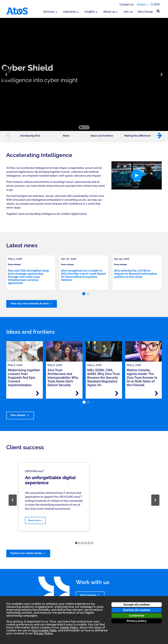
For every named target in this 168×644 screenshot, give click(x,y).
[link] (31, 273)
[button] (6, 74)
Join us (128, 12)
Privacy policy (137, 621)
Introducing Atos (30, 136)
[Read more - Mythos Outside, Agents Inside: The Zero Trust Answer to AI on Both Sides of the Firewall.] (156, 393)
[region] (84, 74)
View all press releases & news (30, 303)
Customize (137, 615)
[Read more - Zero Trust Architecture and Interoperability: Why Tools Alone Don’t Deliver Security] (77, 393)
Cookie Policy (69, 627)
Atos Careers (88, 595)
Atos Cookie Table (44, 630)
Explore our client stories (26, 553)
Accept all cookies (137, 604)
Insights (90, 12)
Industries (70, 12)
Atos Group (145, 12)
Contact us (127, 4)
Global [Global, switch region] (141, 4)
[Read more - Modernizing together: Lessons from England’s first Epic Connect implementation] (38, 393)
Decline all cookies (137, 610)
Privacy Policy (43, 633)
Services (49, 12)
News (66, 136)
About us (109, 12)
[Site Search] (158, 11)
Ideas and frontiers (102, 136)
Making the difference (138, 136)
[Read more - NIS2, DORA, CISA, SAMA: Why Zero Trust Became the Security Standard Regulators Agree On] (117, 393)
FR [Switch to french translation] (158, 4)
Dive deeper (18, 415)
